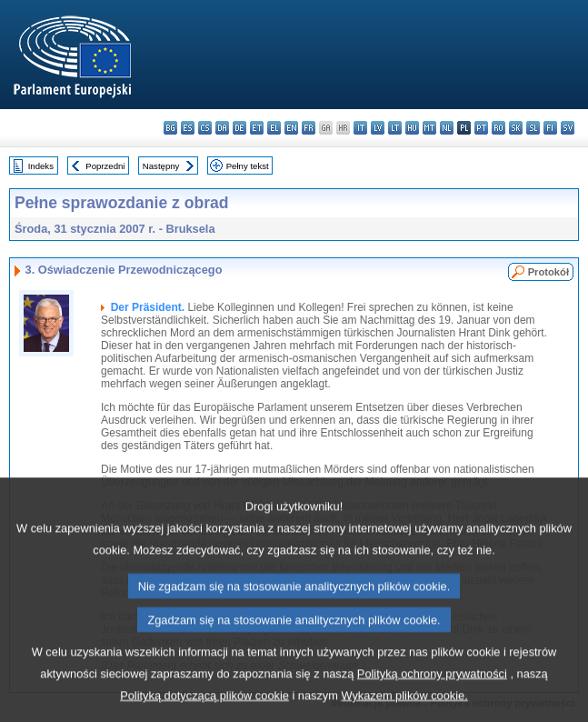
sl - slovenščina (533, 128)
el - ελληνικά (274, 128)
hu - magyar (412, 128)
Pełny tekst (248, 166)
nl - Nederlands (447, 128)
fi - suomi (550, 128)
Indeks (41, 166)
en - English (291, 128)
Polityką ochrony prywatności (432, 700)
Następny (161, 166)
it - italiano (360, 128)
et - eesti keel (257, 128)
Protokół (548, 272)
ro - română (498, 128)
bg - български (170, 128)
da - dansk (222, 128)
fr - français (309, 128)
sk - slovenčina (516, 128)
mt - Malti (429, 128)
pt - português (481, 128)
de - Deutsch (239, 128)
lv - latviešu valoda (378, 128)
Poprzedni (105, 166)
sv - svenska (568, 128)
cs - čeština (205, 128)
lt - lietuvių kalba (395, 128)
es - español (188, 128)
